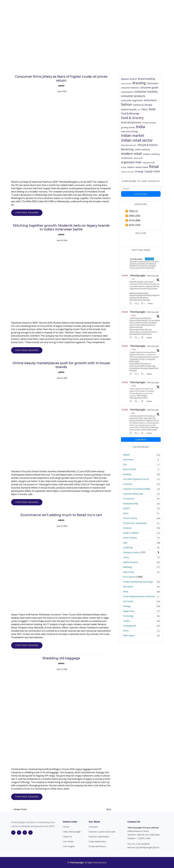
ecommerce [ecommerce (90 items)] (150, 100)
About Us (96, 7)
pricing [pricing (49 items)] (124, 167)
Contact (153, 7)
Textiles (126, 621)
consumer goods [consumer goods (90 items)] (149, 88)
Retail (125, 591)
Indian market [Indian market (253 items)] (133, 136)
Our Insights (140, 7)
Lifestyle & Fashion (131, 552)
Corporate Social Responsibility (137, 489)
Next (109, 809)
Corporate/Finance (98, 846)
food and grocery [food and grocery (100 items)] (131, 122)
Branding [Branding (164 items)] (139, 83)
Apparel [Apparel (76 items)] (125, 79)
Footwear (127, 528)
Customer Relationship (133, 494)
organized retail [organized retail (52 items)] (148, 163)
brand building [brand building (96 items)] (146, 79)
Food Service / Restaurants (135, 523)
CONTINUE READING (27, 213)
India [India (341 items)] (140, 127)
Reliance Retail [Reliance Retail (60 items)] (142, 167)
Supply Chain (129, 611)
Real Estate (128, 587)
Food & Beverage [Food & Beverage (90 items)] (130, 113)
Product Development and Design (138, 582)
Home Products (130, 538)
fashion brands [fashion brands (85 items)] (129, 109)
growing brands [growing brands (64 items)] (128, 127)
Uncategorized (129, 626)
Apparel (126, 455)
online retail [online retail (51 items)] (138, 158)
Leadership (128, 548)
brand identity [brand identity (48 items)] (126, 84)
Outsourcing (128, 572)
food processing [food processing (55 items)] (149, 123)
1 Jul (133, 279)
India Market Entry (98, 842)
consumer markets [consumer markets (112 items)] (146, 92)
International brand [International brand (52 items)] (128, 145)
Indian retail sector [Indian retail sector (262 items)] (137, 140)
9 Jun (133, 413)
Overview (94, 827)
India (125, 543)
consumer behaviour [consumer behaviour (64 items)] (130, 88)
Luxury (126, 557)
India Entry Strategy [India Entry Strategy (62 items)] (130, 131)
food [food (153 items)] (152, 109)
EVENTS (127, 508)
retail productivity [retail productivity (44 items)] (127, 172)
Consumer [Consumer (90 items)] (153, 83)
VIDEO (126, 631)
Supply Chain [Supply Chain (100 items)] (152, 171)
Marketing (127, 567)
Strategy (127, 606)
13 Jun (134, 349)
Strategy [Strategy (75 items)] (139, 171)
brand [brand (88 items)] (133, 79)
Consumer (128, 484)
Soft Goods (128, 601)
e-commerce (129, 499)
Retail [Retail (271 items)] (154, 167)
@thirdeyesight (153, 276)
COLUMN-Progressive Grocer (136, 479)
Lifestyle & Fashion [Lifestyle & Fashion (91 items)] (147, 145)
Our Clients (124, 7)
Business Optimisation (100, 837)
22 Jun (134, 315)
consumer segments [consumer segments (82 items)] (132, 100)
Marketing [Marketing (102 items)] (127, 149)
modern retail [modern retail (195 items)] (131, 154)
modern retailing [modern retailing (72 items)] (151, 154)
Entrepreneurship (130, 504)
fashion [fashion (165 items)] (126, 105)
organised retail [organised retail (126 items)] (131, 162)
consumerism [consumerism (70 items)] (127, 92)
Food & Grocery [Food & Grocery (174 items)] (132, 118)
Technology (128, 616)
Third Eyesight (138, 275)
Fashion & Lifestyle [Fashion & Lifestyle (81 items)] (143, 105)
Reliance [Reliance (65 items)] (131, 167)
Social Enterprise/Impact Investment (139, 596)
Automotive (128, 460)
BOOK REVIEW (129, 469)
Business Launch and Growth (103, 832)
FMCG (126, 513)
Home (61, 7)
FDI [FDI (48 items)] (139, 110)
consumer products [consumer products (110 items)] (133, 96)
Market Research (130, 562)
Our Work (94, 822)
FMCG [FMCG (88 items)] (145, 109)
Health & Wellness (131, 533)
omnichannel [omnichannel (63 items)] (127, 158)
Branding (127, 474)
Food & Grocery (130, 518)
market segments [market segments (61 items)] (142, 149)
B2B (125, 464)
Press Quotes (129, 577)
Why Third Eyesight (78, 7)
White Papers (129, 635)
